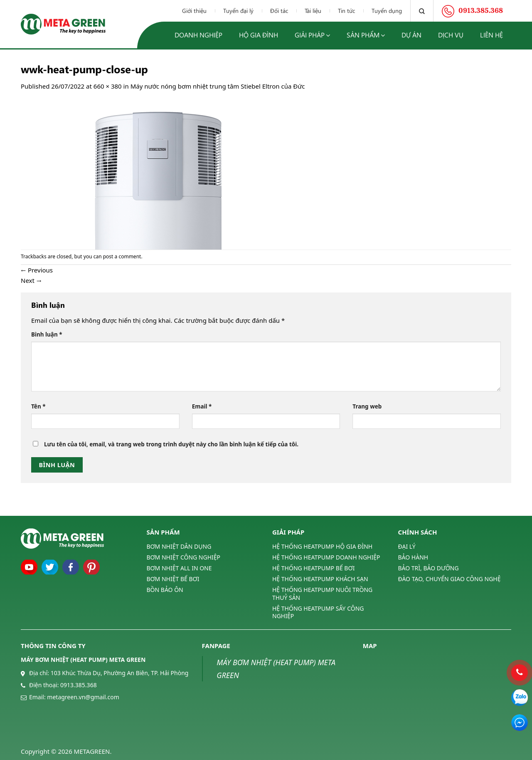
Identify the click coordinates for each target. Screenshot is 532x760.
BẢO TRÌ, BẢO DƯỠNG (429, 568)
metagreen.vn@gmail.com (83, 697)
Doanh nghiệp (198, 35)
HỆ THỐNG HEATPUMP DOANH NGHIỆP (326, 557)
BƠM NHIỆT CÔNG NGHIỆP (184, 557)
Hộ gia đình (259, 35)
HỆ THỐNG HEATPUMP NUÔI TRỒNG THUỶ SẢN (322, 593)
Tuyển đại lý (238, 11)
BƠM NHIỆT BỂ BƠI (173, 579)
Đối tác (279, 11)
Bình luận (47, 334)
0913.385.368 (79, 685)
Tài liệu (313, 11)
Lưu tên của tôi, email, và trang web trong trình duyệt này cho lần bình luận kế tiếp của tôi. (171, 444)
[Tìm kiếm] (422, 11)
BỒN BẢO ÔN (165, 590)
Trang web (367, 406)
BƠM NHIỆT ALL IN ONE (179, 568)
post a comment (122, 256)
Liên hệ (491, 35)
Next (31, 280)
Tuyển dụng (387, 11)
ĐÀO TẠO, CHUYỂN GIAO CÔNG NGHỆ (449, 579)
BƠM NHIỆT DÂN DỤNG (179, 547)
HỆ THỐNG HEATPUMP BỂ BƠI (313, 568)
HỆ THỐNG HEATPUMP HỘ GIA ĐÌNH (322, 547)
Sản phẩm (366, 35)
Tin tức (346, 11)
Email (202, 406)
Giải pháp (312, 35)
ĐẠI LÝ (407, 547)
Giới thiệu (194, 11)
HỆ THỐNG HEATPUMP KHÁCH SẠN (320, 579)
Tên (38, 406)
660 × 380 (108, 86)
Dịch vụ (451, 35)
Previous (37, 270)
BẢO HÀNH (413, 557)
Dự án (411, 35)
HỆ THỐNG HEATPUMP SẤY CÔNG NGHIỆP (318, 612)
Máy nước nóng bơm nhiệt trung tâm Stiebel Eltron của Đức (218, 86)
